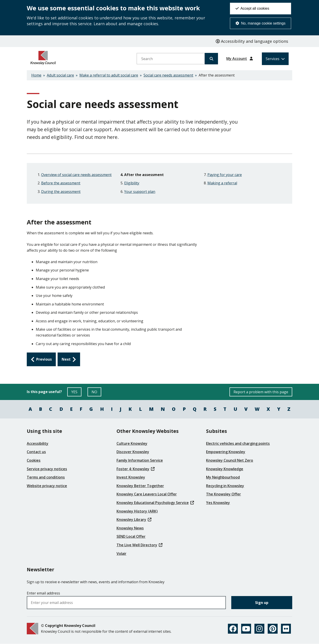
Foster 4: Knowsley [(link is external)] (136, 469)
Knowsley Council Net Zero (230, 460)
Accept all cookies (252, 8)
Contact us (36, 452)
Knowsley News (130, 528)
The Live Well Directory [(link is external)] (139, 545)
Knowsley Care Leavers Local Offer (147, 494)
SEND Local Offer (131, 536)
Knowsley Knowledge (225, 469)
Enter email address (43, 593)
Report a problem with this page (261, 392)
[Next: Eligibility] (69, 359)
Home (36, 75)
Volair (121, 554)
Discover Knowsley (133, 452)
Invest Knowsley (131, 477)
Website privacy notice (47, 486)
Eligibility (132, 183)
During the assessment (61, 192)
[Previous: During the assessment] (41, 359)
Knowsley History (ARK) (137, 511)
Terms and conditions (46, 477)
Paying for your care (225, 175)
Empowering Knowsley (226, 452)
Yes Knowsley (218, 503)
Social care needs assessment (168, 75)
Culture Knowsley (132, 443)
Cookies (34, 460)
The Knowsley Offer (224, 494)
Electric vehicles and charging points (238, 443)
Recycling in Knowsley (225, 486)
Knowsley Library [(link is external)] (134, 520)
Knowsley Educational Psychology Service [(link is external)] (155, 503)
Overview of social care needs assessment (76, 175)
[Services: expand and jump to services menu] (275, 59)
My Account (237, 59)
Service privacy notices (47, 469)
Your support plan (140, 192)
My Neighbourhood (223, 477)
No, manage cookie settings (261, 23)
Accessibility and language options (252, 41)
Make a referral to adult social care (109, 75)
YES (76, 393)
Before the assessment (61, 183)
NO (96, 393)
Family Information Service (140, 460)
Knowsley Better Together (140, 486)
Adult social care (60, 75)
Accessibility (38, 443)
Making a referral (222, 183)
